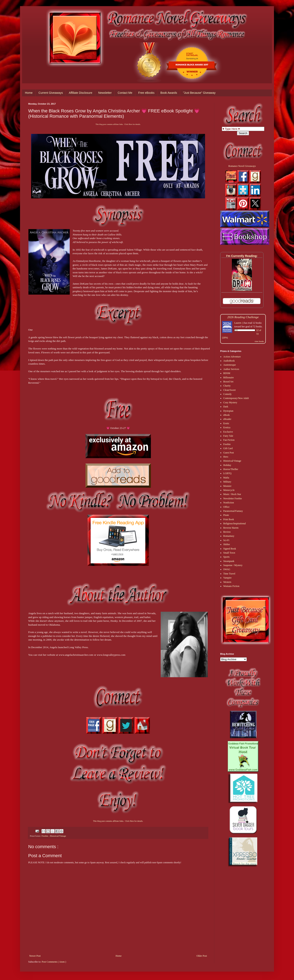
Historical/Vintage (58, 836)
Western (227, 582)
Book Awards (169, 93)
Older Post (202, 956)
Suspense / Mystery (233, 565)
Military (227, 482)
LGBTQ (227, 473)
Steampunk (229, 561)
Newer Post (35, 956)
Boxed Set (228, 382)
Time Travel (229, 574)
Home (29, 93)
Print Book (229, 519)
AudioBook (229, 361)
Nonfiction (229, 503)
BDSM (227, 373)
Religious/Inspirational (235, 523)
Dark (226, 407)
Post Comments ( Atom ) (54, 962)
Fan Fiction (229, 440)
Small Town (229, 553)
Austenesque (229, 365)
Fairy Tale (228, 436)
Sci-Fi (226, 540)
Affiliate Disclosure (80, 93)
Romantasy (229, 536)
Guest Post (229, 453)
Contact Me (125, 93)
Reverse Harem (231, 528)
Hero (226, 457)
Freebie (45, 836)
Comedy (227, 394)
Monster (227, 486)
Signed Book (230, 549)
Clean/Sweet (229, 390)
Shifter (227, 544)
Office (226, 507)
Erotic (226, 423)
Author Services (231, 369)
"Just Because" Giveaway (199, 93)
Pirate (226, 515)
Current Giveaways (51, 93)
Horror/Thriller (231, 469)
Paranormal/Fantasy (233, 511)
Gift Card (228, 448)
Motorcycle (229, 490)
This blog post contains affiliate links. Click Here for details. (118, 124)
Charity (227, 386)
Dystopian (228, 411)
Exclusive (228, 432)
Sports (226, 557)
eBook (226, 415)
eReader (227, 419)
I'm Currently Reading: (242, 256)
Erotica (227, 427)
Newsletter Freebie (233, 498)
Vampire (227, 578)
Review (227, 532)
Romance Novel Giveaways (242, 166)
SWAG (227, 569)
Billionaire (228, 378)
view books (259, 341)
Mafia (226, 478)
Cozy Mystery (230, 402)
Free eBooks (146, 93)
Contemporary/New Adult (236, 398)
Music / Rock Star (232, 494)
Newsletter (105, 93)
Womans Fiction (231, 586)
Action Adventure (232, 357)
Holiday (227, 465)
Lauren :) (239, 323)
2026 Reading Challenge (243, 317)
